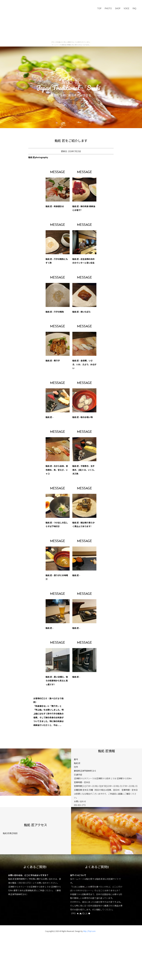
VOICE (127, 8)
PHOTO (108, 8)
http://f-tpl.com (89, 931)
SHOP (118, 8)
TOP (99, 8)
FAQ (134, 8)
